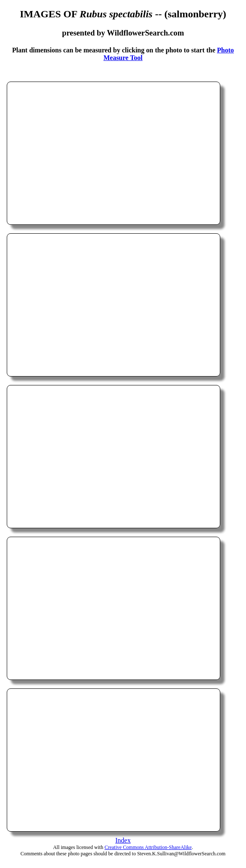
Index (123, 840)
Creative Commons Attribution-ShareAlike (148, 847)
